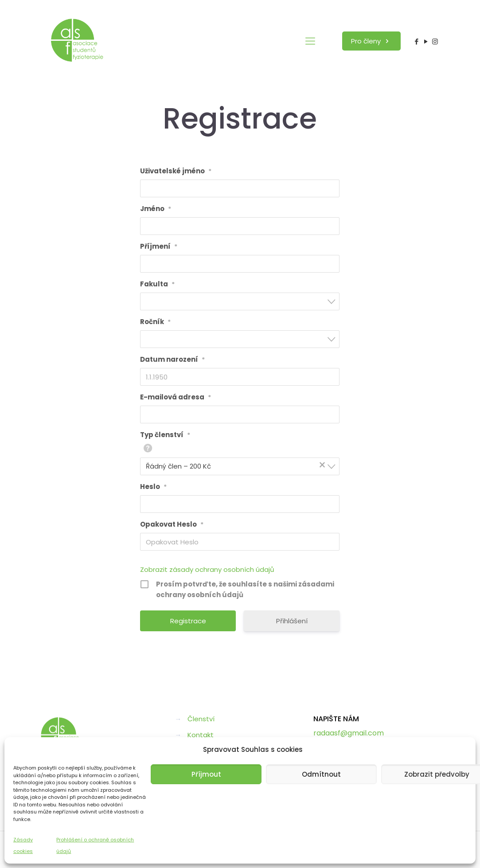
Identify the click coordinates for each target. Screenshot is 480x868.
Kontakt (201, 735)
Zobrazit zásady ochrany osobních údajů (207, 569)
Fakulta (157, 284)
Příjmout (206, 774)
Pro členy (371, 41)
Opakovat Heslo (172, 524)
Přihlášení (292, 621)
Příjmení (159, 246)
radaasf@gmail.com (349, 733)
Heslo (153, 487)
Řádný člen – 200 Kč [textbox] (237, 466)
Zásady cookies (23, 845)
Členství (201, 719)
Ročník (155, 322)
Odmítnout (321, 774)
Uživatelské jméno (176, 171)
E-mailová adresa (176, 397)
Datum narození (172, 360)
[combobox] (240, 301)
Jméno (156, 209)
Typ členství (165, 435)
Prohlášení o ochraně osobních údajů (95, 845)
